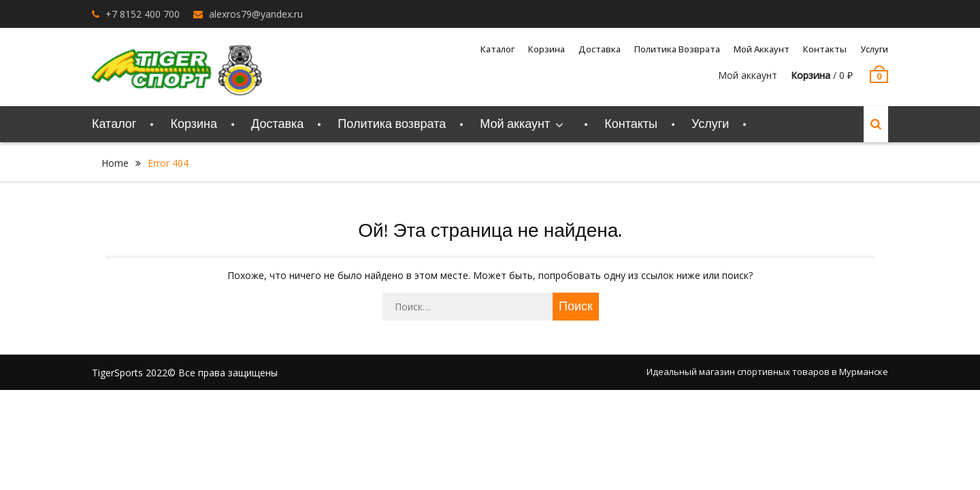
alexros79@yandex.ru (256, 14)
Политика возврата (677, 49)
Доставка (600, 49)
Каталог (497, 49)
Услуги (874, 49)
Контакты (825, 49)
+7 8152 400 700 (143, 14)
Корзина (546, 49)
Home (115, 163)
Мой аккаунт (762, 49)
